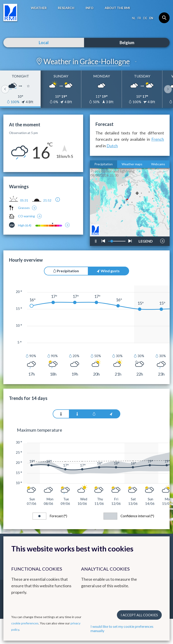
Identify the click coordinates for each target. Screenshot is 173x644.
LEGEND (146, 240)
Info (90, 8)
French (158, 139)
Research (66, 8)
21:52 (47, 200)
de (145, 18)
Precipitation (104, 164)
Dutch (112, 146)
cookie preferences (25, 623)
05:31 (24, 200)
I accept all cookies (139, 615)
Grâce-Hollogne (105, 61)
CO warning (26, 216)
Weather (39, 8)
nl (134, 18)
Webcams (158, 164)
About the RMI (117, 8)
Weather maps (132, 164)
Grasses (24, 208)
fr (139, 18)
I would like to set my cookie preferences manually (122, 628)
